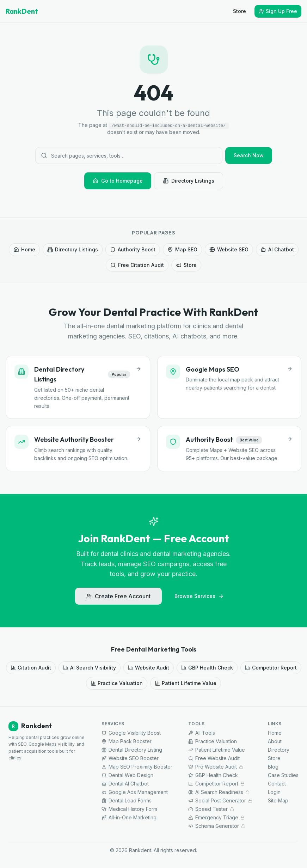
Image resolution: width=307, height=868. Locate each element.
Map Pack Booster (127, 741)
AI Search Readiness (219, 792)
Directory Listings (189, 181)
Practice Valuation (117, 683)
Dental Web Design (127, 775)
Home (24, 249)
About (275, 741)
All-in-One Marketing (129, 817)
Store (240, 11)
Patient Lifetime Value (186, 683)
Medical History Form (129, 809)
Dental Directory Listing (132, 750)
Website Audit (149, 668)
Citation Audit (31, 668)
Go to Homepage (118, 181)
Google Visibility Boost (131, 733)
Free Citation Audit (137, 265)
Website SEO (229, 249)
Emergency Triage (216, 817)
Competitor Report (271, 668)
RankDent (22, 11)
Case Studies (283, 775)
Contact (277, 784)
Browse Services (199, 596)
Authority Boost (133, 249)
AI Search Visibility (90, 668)
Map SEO (182, 249)
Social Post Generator (220, 800)
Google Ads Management (135, 792)
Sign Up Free (278, 11)
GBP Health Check (207, 668)
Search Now (249, 155)
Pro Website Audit (216, 767)
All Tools (202, 733)
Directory (279, 750)
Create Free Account (118, 596)
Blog (273, 767)
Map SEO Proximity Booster (137, 767)
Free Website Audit (214, 758)
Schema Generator (217, 826)
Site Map (278, 800)
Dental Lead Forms (127, 800)
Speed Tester (211, 809)
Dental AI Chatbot (125, 784)
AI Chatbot (277, 249)
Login (274, 792)
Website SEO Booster (130, 758)
